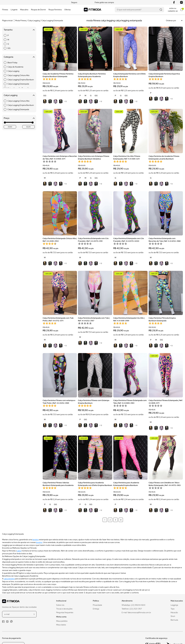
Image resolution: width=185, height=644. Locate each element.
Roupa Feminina (55, 10)
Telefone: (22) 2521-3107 (132, 609)
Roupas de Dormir (38, 10)
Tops (172, 609)
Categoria (19, 57)
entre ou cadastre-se (173, 10)
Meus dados (61, 625)
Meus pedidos (62, 621)
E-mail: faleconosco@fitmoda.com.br (136, 612)
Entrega (96, 609)
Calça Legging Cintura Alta (18, 75)
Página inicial (7, 20)
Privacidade (97, 605)
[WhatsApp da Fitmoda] (11, 621)
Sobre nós (60, 605)
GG (9, 48)
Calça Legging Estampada (52, 20)
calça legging (9, 579)
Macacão (174, 612)
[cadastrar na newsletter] (34, 614)
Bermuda (174, 620)
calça (19, 551)
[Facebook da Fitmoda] (3, 621)
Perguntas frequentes (65, 612)
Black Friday (12, 63)
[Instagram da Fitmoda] (7, 621)
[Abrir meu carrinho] (182, 10)
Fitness (5, 10)
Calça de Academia (15, 67)
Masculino (24, 10)
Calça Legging (34, 20)
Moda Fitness (21, 20)
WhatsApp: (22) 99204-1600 (133, 605)
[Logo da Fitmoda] (92, 10)
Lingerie (14, 10)
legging (36, 540)
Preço (19, 118)
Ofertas (67, 10)
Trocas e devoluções (64, 609)
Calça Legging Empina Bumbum (21, 80)
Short (173, 616)
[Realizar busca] (161, 10)
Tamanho (19, 30)
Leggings (174, 605)
